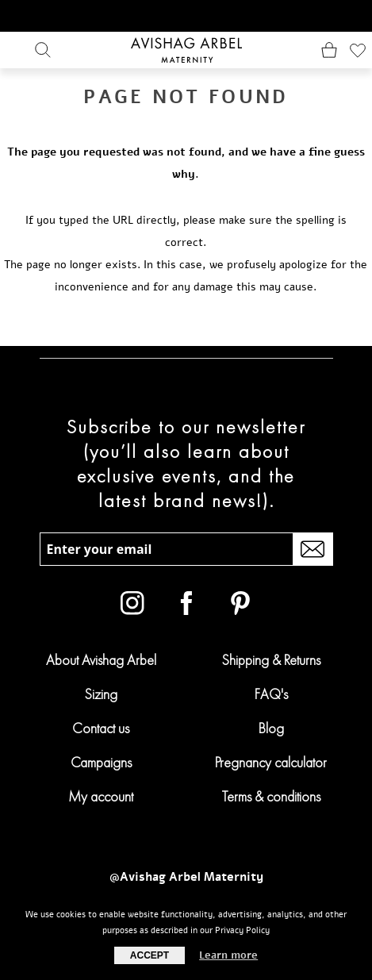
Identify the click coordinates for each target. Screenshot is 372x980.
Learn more (228, 955)
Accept (150, 955)
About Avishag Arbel (101, 660)
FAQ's (271, 694)
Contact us (101, 728)
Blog (271, 728)
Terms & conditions (271, 796)
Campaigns (101, 762)
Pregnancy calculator (271, 762)
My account (101, 796)
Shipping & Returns (271, 660)
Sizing (101, 694)
